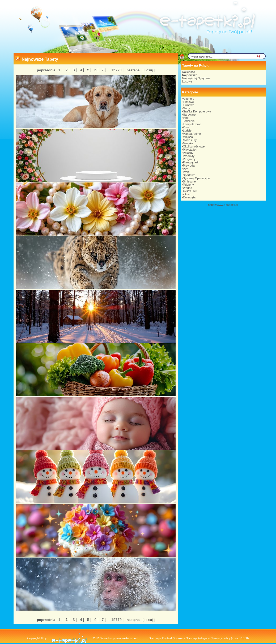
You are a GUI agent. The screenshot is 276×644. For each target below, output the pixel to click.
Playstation (190, 150)
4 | (81, 70)
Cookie (179, 638)
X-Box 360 (190, 191)
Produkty (189, 156)
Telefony (188, 185)
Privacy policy (221, 638)
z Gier (187, 194)
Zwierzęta (189, 197)
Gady (186, 108)
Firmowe (189, 105)
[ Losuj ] (149, 70)
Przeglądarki (191, 162)
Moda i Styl (190, 140)
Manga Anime (192, 134)
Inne (186, 118)
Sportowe (189, 175)
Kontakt (167, 638)
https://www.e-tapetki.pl (223, 205)
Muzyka (188, 143)
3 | (74, 70)
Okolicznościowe (194, 146)
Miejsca (188, 137)
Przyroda (189, 166)
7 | (103, 70)
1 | (60, 70)
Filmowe (188, 102)
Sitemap (154, 638)
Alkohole (189, 99)
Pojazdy (188, 153)
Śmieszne (189, 181)
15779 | (117, 70)
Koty (186, 127)
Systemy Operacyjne (196, 178)
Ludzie (187, 130)
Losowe (187, 81)
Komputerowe (192, 124)
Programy (189, 159)
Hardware (189, 115)
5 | (89, 70)
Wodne (188, 188)
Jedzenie (189, 121)
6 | (96, 70)
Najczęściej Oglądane (196, 78)
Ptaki (186, 172)
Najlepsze (189, 72)
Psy (185, 169)
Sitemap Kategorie (198, 638)
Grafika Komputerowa (197, 111)
